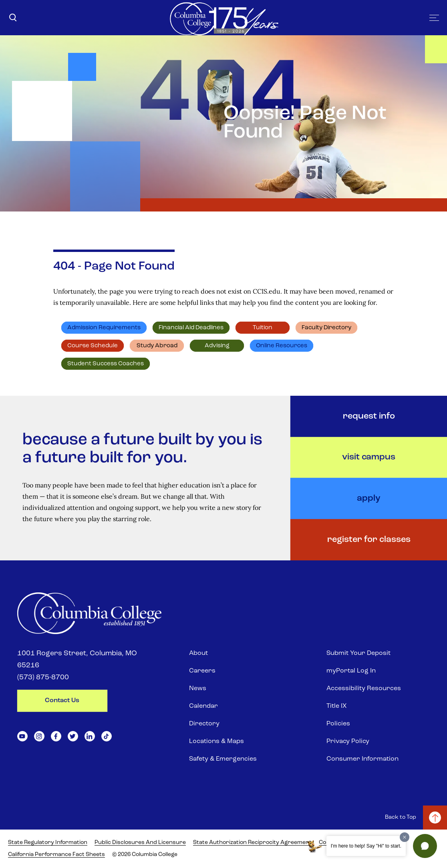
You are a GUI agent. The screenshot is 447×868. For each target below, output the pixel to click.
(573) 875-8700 (43, 678)
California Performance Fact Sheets (56, 855)
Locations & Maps (216, 741)
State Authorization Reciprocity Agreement (252, 843)
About (198, 653)
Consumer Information (362, 759)
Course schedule (93, 346)
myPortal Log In (351, 671)
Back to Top (401, 817)
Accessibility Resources (364, 689)
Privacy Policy (348, 741)
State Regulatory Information (48, 843)
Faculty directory (326, 328)
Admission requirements (104, 328)
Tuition (263, 328)
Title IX (336, 706)
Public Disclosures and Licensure (140, 843)
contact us (62, 701)
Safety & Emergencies (223, 759)
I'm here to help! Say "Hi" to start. (366, 846)
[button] (425, 846)
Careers (202, 671)
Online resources (282, 346)
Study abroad (157, 346)
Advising (217, 346)
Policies (338, 724)
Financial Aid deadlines (191, 328)
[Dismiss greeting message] (405, 837)
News (198, 689)
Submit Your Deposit (358, 653)
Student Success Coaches (106, 364)
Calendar (203, 706)
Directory (204, 724)
